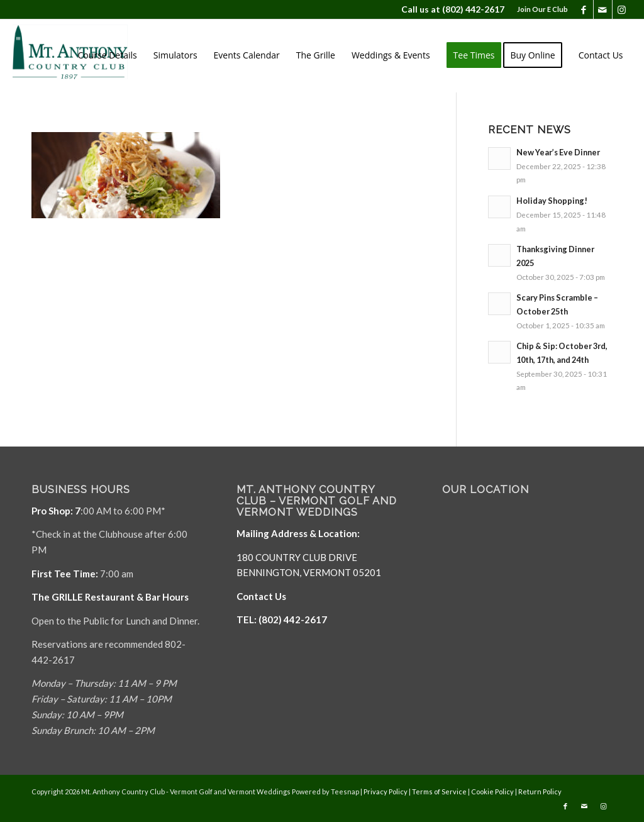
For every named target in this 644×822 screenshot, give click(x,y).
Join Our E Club (542, 9)
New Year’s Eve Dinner (558, 152)
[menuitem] (539, 9)
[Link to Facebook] (584, 9)
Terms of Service (439, 791)
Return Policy (540, 791)
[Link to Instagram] (622, 9)
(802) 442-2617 (473, 9)
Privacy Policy (386, 791)
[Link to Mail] (603, 9)
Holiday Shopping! (552, 201)
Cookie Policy (492, 791)
